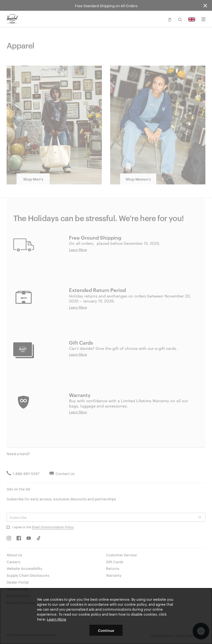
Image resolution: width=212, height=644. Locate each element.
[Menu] (203, 19)
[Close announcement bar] (205, 5)
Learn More (57, 619)
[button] (170, 19)
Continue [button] (106, 630)
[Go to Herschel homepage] (12, 19)
